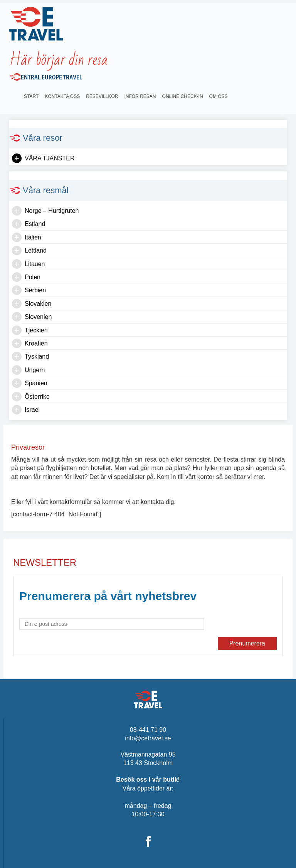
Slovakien (38, 304)
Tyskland (37, 356)
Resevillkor (102, 96)
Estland (35, 224)
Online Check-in (183, 96)
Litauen (35, 264)
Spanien (36, 383)
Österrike (37, 397)
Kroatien (36, 343)
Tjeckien (36, 330)
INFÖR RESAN (140, 96)
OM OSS (219, 96)
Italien (33, 237)
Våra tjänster (50, 158)
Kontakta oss (62, 96)
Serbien (35, 290)
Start (31, 96)
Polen (33, 277)
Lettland (36, 250)
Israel (32, 410)
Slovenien (38, 317)
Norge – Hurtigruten (52, 211)
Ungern (35, 370)
